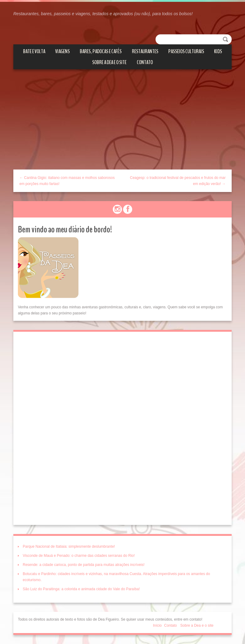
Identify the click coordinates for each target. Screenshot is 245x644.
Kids (218, 51)
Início (158, 625)
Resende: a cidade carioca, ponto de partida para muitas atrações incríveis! (84, 565)
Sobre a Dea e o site (109, 62)
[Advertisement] (122, 124)
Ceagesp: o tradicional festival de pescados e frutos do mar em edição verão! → (178, 181)
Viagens (62, 51)
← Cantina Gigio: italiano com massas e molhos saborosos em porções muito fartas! (67, 181)
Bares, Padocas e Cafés (101, 51)
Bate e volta (34, 51)
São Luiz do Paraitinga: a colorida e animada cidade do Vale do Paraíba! (81, 589)
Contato (145, 62)
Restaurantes (145, 51)
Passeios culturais (186, 51)
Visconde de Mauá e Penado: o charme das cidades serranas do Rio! (79, 556)
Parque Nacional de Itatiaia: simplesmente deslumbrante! (69, 546)
